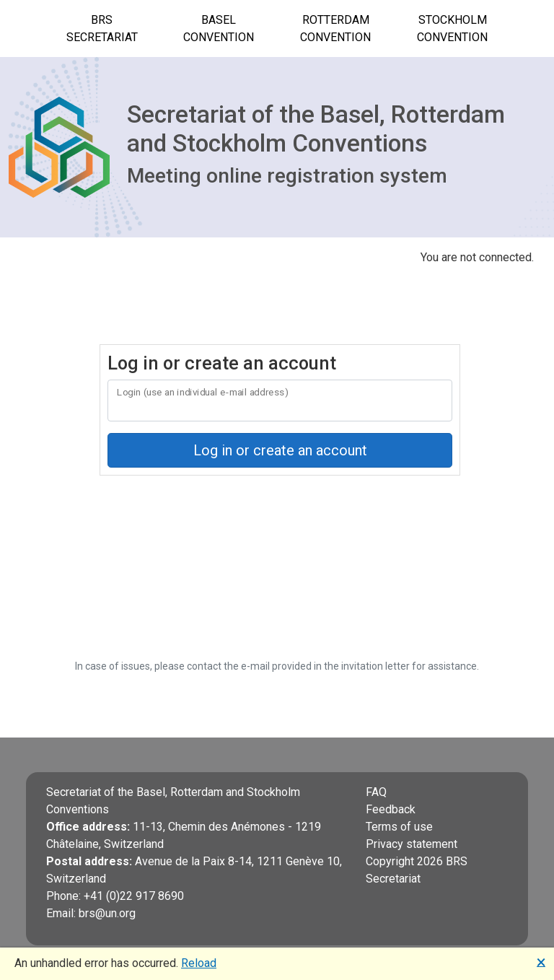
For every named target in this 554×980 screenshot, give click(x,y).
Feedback (391, 809)
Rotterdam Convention (335, 29)
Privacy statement (412, 844)
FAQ (376, 792)
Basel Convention (219, 29)
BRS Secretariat (102, 29)
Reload (199, 963)
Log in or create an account (280, 450)
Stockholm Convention (452, 29)
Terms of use (399, 827)
